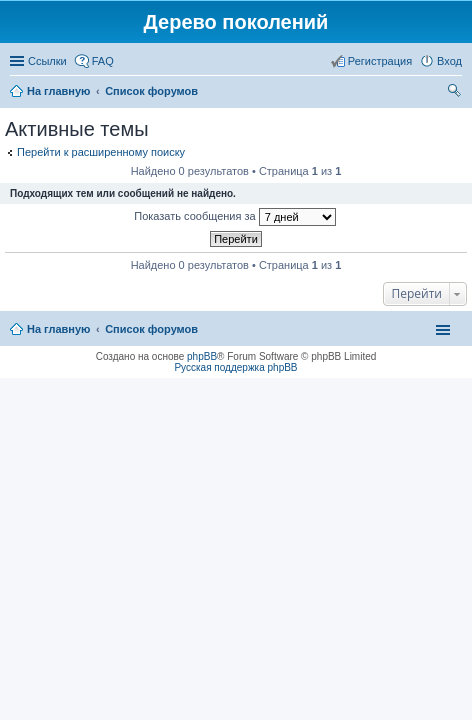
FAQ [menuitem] (103, 61)
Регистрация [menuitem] (380, 61)
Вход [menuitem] (449, 61)
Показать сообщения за (234, 217)
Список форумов (151, 329)
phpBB (202, 356)
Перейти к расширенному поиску (101, 152)
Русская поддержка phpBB (235, 367)
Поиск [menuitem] (456, 93)
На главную (58, 329)
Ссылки (47, 61)
